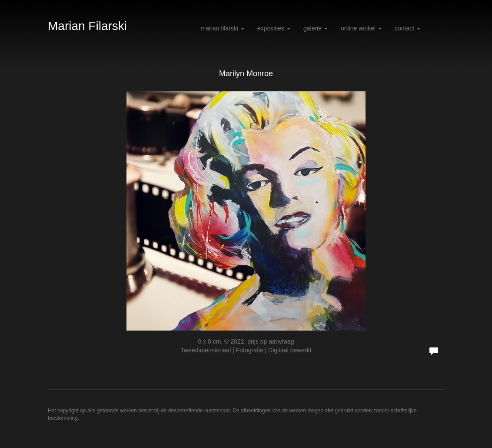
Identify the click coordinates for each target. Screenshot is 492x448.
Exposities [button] (274, 28)
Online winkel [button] (361, 28)
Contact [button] (407, 28)
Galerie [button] (316, 28)
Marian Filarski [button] (223, 28)
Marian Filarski (87, 26)
